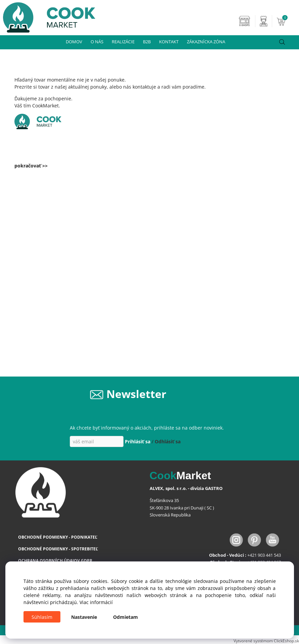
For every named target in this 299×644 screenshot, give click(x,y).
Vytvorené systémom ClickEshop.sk (266, 641)
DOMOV (74, 42)
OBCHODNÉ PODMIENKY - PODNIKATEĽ (58, 537)
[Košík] (287, 21)
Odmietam (126, 617)
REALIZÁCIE (123, 42)
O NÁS (97, 42)
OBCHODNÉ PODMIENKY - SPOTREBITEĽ (58, 549)
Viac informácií (96, 602)
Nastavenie (84, 617)
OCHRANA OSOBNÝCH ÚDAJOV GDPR (55, 561)
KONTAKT (169, 42)
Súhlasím (42, 617)
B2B (147, 42)
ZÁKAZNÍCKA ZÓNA (206, 42)
